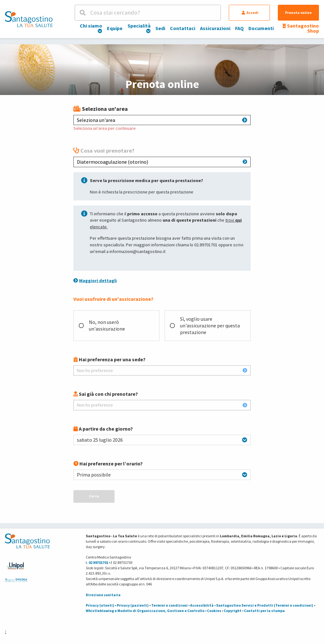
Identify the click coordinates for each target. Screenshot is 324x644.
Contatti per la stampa (264, 611)
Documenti (261, 28)
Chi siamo (91, 28)
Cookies (214, 611)
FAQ (239, 28)
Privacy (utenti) (100, 605)
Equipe (115, 28)
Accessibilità (202, 605)
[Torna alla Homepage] (29, 19)
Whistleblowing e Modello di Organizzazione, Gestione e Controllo (145, 611)
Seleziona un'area (162, 120)
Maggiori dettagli (95, 281)
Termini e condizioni (169, 605)
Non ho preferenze (162, 370)
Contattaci (183, 28)
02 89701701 (98, 562)
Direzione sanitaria (103, 595)
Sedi (160, 28)
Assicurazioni (215, 28)
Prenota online (298, 13)
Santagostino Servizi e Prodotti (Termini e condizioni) (265, 605)
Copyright (233, 611)
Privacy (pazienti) (133, 605)
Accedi (250, 13)
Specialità (139, 28)
